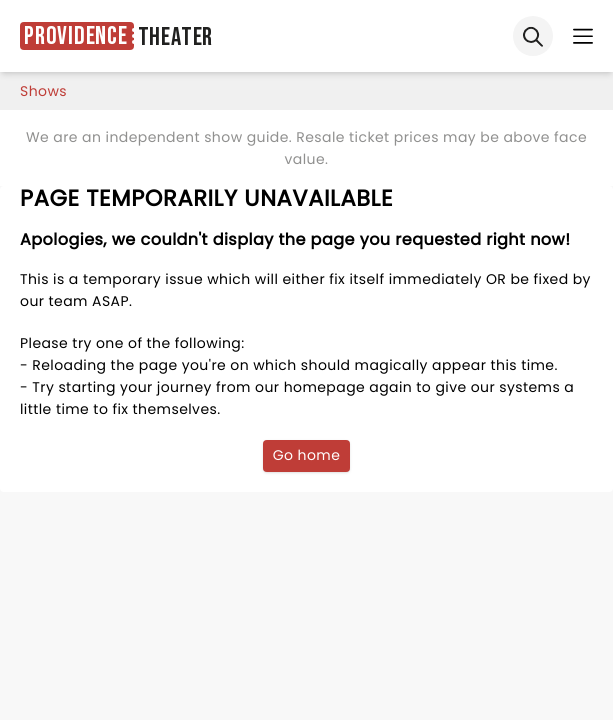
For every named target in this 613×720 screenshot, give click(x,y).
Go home (307, 455)
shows (43, 91)
